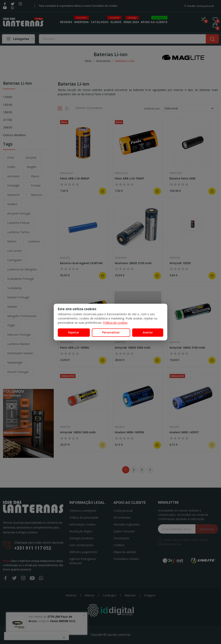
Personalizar (111, 332)
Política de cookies (115, 323)
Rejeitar (74, 332)
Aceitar (148, 332)
